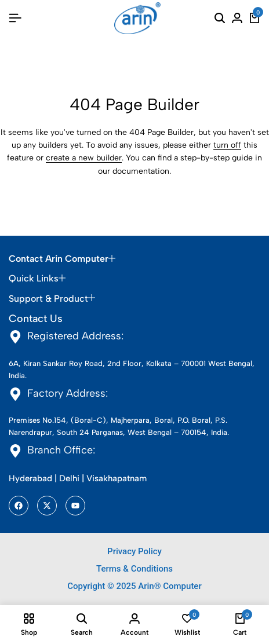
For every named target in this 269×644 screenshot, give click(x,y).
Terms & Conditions (134, 569)
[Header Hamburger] (15, 18)
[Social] (19, 506)
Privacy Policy (134, 551)
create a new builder (84, 158)
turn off (227, 145)
